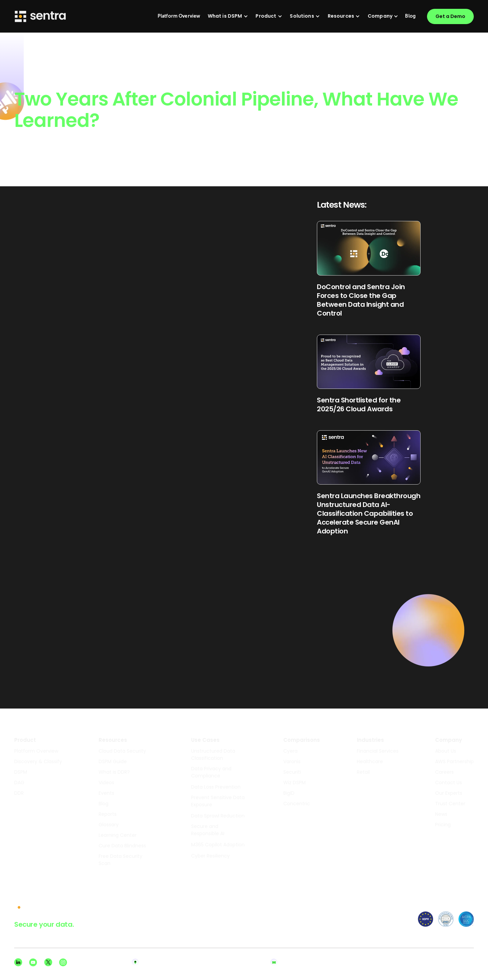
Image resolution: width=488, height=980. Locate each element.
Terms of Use (462, 962)
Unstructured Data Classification (213, 755)
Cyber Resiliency (210, 856)
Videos (106, 783)
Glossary (109, 825)
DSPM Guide (113, 761)
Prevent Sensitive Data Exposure (218, 801)
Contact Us (449, 783)
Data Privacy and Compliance (211, 772)
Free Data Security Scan (120, 860)
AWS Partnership (454, 761)
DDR (19, 793)
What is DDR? (114, 772)
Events (106, 793)
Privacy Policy (429, 962)
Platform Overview (36, 751)
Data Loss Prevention (216, 787)
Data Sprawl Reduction (218, 816)
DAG (19, 783)
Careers (444, 772)
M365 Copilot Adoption (218, 845)
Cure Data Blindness (122, 846)
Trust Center (450, 804)
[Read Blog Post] (369, 269)
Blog (104, 804)
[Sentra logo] (40, 16)
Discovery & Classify (38, 761)
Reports (108, 814)
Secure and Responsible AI (208, 830)
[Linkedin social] (18, 962)
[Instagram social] (63, 962)
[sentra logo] (36, 908)
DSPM (21, 772)
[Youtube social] (33, 962)
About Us (446, 751)
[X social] (48, 962)
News (441, 814)
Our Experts (449, 793)
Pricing (443, 825)
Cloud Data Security (122, 751)
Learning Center (118, 835)
